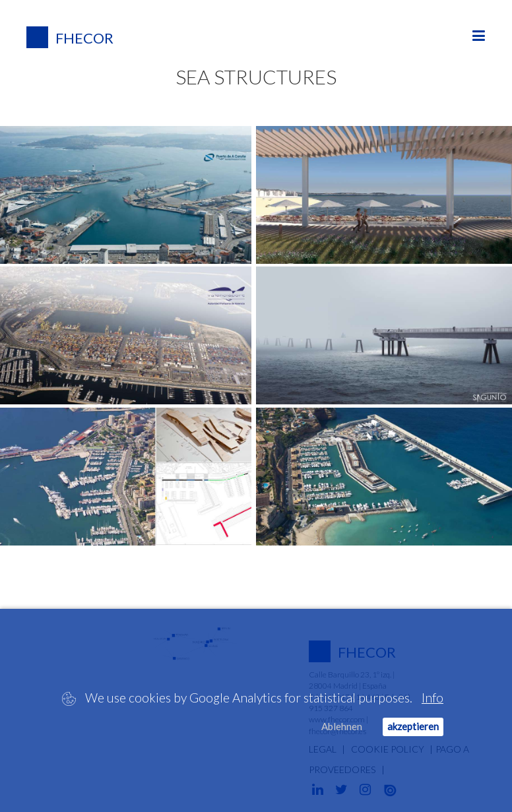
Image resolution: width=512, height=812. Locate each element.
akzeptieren (413, 726)
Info (432, 698)
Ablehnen (342, 726)
